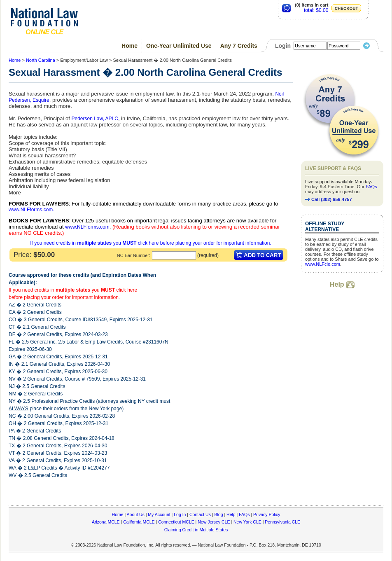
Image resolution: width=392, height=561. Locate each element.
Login (283, 46)
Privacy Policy (267, 514)
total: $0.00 (316, 10)
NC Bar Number (133, 255)
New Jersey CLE (214, 522)
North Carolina (41, 60)
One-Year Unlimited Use (179, 46)
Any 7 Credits (239, 46)
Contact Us (200, 514)
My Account (159, 514)
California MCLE (139, 522)
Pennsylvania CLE (282, 522)
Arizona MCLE (106, 522)
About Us (136, 514)
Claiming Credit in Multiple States (196, 530)
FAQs (371, 187)
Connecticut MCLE (176, 522)
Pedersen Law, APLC (94, 119)
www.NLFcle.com (323, 264)
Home (129, 46)
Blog (218, 514)
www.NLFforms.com (31, 210)
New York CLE (247, 522)
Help (342, 284)
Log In (180, 514)
